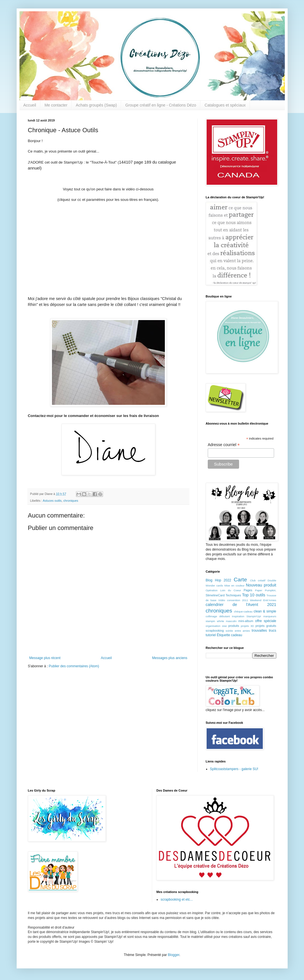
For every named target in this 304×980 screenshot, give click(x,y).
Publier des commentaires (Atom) (74, 666)
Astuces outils (52, 501)
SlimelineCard (215, 595)
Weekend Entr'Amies (263, 600)
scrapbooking (215, 631)
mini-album (246, 621)
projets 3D (247, 626)
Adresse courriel (224, 445)
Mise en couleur (235, 585)
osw (224, 626)
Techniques (233, 595)
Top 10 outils (254, 595)
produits (234, 626)
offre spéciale (266, 621)
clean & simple (265, 611)
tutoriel (211, 635)
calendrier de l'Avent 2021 (241, 605)
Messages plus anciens (170, 658)
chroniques (71, 501)
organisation (213, 626)
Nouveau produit (261, 585)
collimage (212, 616)
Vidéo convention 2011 (233, 600)
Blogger (174, 955)
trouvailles (259, 631)
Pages (248, 590)
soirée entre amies (238, 631)
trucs (273, 631)
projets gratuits (266, 626)
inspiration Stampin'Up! (247, 616)
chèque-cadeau (243, 611)
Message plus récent (45, 658)
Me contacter (56, 105)
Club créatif (258, 580)
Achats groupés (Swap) (97, 105)
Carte (240, 580)
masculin (231, 621)
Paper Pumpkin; (266, 590)
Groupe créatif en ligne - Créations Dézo (161, 105)
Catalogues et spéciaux (225, 105)
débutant (225, 616)
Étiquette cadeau (229, 635)
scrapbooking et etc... (177, 899)
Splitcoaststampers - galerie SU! (234, 769)
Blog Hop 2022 (219, 580)
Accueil (30, 105)
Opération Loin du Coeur (223, 590)
